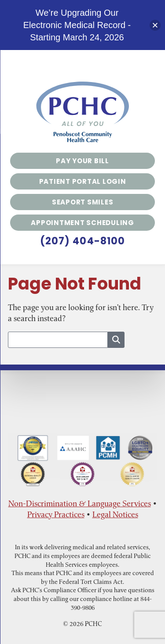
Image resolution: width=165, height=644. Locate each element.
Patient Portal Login (83, 181)
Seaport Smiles (83, 202)
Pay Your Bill (82, 161)
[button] (155, 25)
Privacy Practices (56, 514)
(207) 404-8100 (82, 241)
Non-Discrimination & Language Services (80, 503)
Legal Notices (115, 514)
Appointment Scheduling (82, 223)
